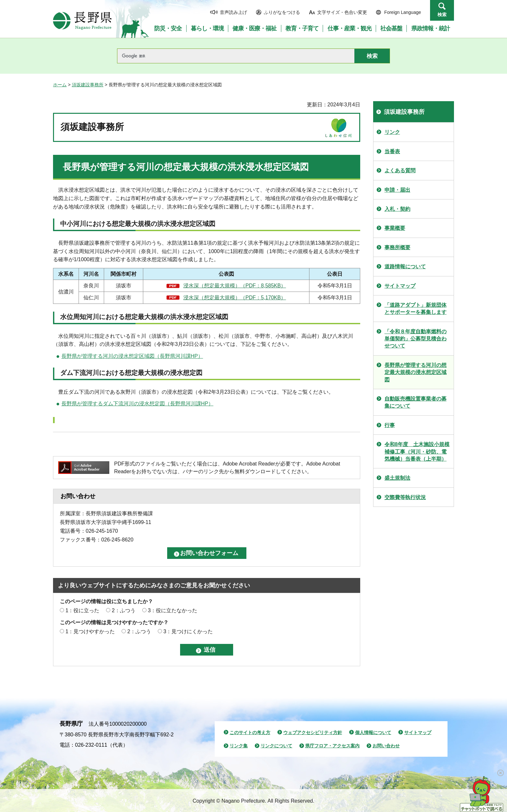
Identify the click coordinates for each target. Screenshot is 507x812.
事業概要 (395, 228)
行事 (390, 425)
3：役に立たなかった (173, 610)
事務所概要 (397, 247)
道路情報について (405, 267)
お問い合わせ (386, 746)
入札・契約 (397, 209)
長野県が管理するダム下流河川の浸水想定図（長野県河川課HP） (137, 404)
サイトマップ (400, 286)
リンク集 (239, 746)
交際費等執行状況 (405, 497)
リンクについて (276, 746)
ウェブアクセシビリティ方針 (313, 732)
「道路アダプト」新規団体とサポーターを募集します (415, 309)
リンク (392, 132)
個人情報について (373, 732)
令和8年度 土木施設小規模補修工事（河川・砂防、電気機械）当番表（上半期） (417, 452)
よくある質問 (400, 171)
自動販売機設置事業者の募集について (415, 402)
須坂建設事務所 (88, 85)
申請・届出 (397, 190)
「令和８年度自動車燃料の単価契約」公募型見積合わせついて (415, 339)
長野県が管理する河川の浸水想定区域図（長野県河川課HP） (132, 356)
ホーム (60, 85)
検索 (442, 15)
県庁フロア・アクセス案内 (332, 746)
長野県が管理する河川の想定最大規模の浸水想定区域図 (415, 372)
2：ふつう (124, 610)
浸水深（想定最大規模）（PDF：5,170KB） (235, 298)
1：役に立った (82, 610)
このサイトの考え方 (250, 732)
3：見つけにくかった (188, 631)
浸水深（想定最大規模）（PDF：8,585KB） (235, 286)
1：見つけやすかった (90, 631)
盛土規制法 (397, 478)
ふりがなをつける (282, 12)
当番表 (392, 151)
